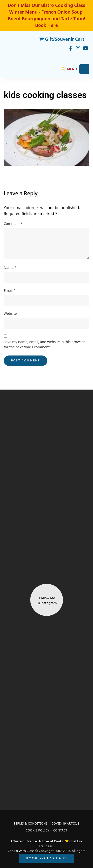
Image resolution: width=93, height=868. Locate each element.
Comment (13, 224)
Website (10, 313)
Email (10, 290)
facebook (71, 48)
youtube (86, 48)
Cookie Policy (37, 830)
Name (10, 267)
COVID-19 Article (65, 823)
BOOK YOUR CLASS (46, 858)
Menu (84, 69)
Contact (60, 830)
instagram (78, 48)
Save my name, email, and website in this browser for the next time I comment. (44, 344)
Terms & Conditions (31, 823)
